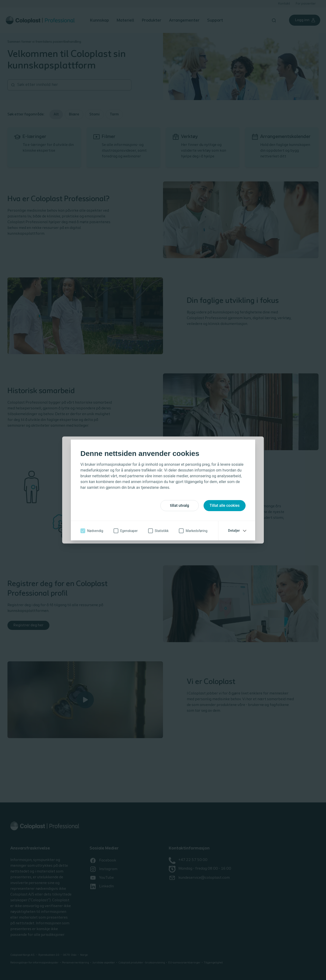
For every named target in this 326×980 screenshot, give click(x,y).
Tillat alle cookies (225, 505)
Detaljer (234, 531)
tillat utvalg (179, 505)
